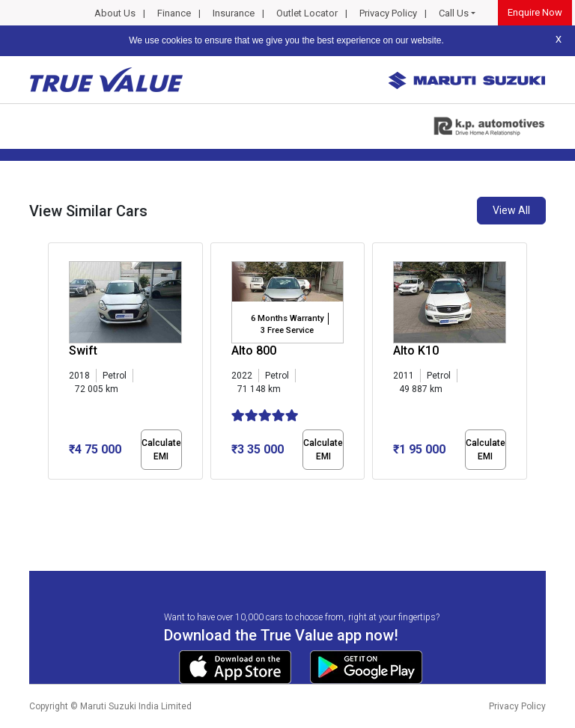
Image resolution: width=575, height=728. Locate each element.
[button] (52, 492)
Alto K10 (416, 351)
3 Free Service (287, 330)
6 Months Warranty (287, 318)
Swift (83, 351)
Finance (174, 13)
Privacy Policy (388, 13)
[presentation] (56, 364)
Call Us (454, 13)
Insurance (234, 13)
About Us (115, 13)
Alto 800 (254, 351)
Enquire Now (535, 12)
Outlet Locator (307, 13)
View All (511, 210)
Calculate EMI (161, 450)
